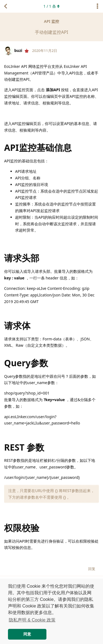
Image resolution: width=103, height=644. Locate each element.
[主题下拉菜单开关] (98, 6)
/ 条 (51, 6)
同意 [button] (27, 634)
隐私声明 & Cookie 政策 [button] (32, 620)
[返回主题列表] (5, 6)
